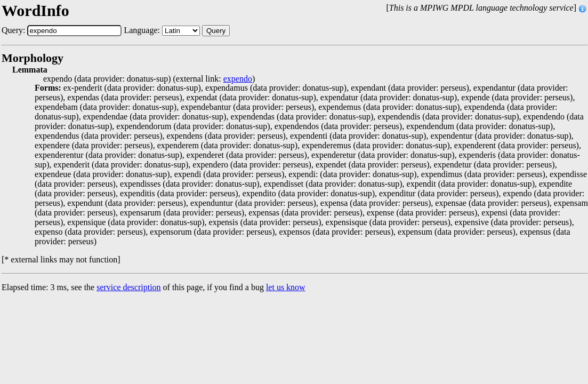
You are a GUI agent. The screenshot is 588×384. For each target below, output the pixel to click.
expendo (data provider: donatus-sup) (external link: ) (149, 79)
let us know (286, 287)
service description (128, 287)
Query (216, 31)
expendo (238, 79)
